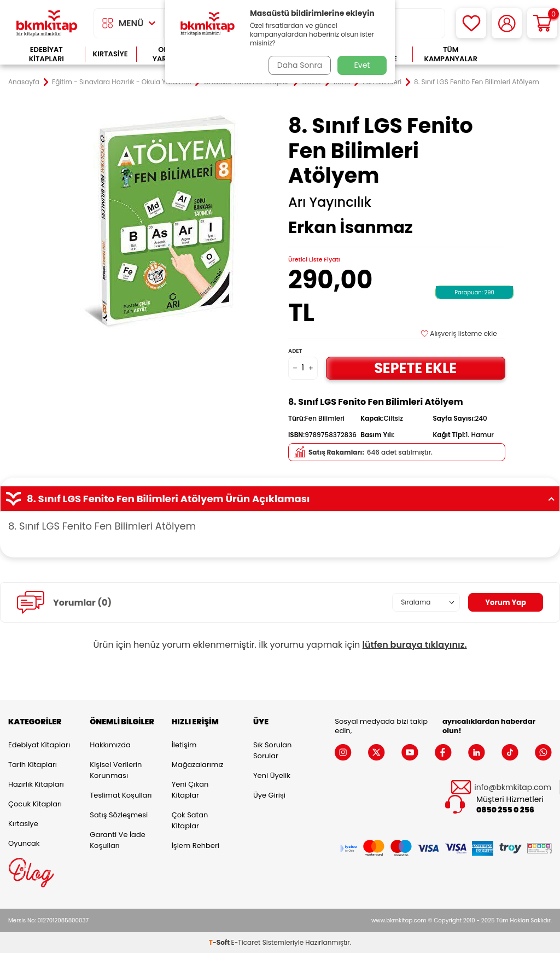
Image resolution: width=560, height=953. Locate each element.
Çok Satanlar (520, 54)
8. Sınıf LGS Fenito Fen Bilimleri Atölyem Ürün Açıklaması (280, 499)
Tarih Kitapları (33, 765)
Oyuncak (24, 843)
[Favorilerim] (471, 23)
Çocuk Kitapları (35, 804)
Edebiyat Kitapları (46, 54)
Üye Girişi (269, 795)
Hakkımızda (110, 745)
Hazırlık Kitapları (36, 784)
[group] (163, 222)
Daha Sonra (298, 65)
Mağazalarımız (198, 765)
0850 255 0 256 (505, 810)
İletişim (184, 745)
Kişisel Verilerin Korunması (116, 770)
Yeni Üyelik (272, 775)
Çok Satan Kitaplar (190, 820)
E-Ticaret (246, 942)
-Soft (220, 942)
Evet (362, 65)
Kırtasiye (110, 54)
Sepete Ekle (416, 368)
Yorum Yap (504, 602)
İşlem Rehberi (196, 846)
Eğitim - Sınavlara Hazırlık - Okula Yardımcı (122, 82)
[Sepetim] (542, 23)
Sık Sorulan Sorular (272, 750)
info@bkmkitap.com (513, 788)
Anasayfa (24, 82)
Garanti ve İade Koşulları (117, 840)
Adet (295, 351)
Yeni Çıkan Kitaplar (190, 790)
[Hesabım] (507, 23)
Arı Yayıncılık (330, 202)
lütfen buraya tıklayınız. (415, 645)
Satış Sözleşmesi (119, 815)
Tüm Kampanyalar (451, 54)
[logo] (47, 23)
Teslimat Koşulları (121, 795)
